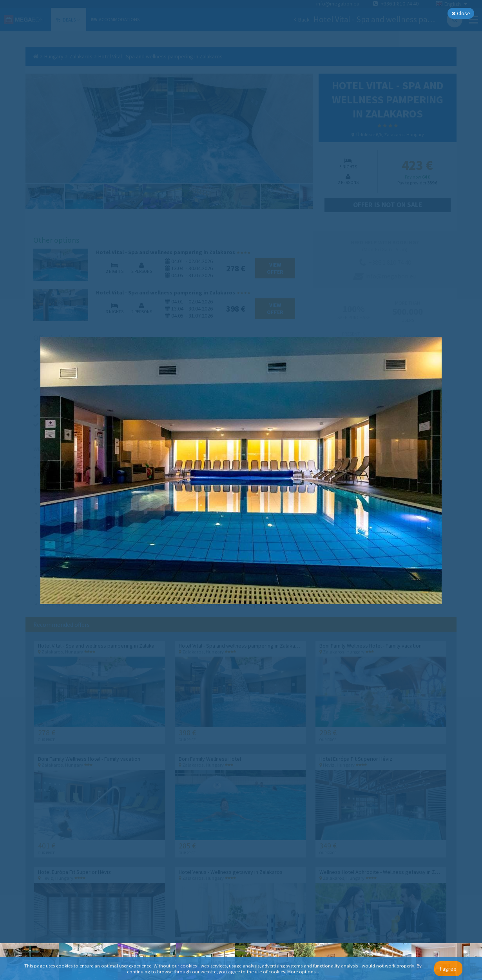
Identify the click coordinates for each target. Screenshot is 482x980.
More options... (303, 972)
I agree (448, 969)
